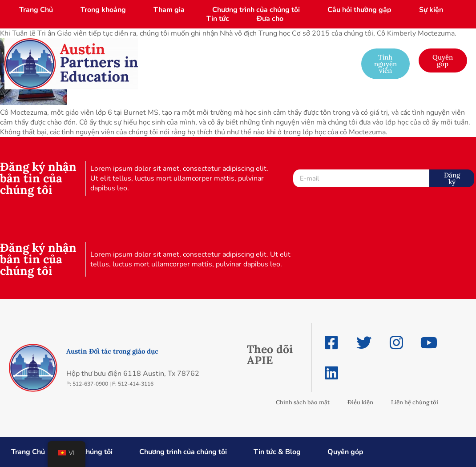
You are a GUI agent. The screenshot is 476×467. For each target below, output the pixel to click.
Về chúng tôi (92, 452)
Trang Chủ (36, 10)
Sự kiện (431, 10)
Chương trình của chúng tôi (256, 10)
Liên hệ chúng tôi (415, 402)
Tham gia (169, 10)
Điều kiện (360, 402)
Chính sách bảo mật (303, 402)
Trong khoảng (103, 10)
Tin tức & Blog (277, 452)
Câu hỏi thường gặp (359, 10)
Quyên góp (345, 452)
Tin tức (218, 19)
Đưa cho (270, 19)
